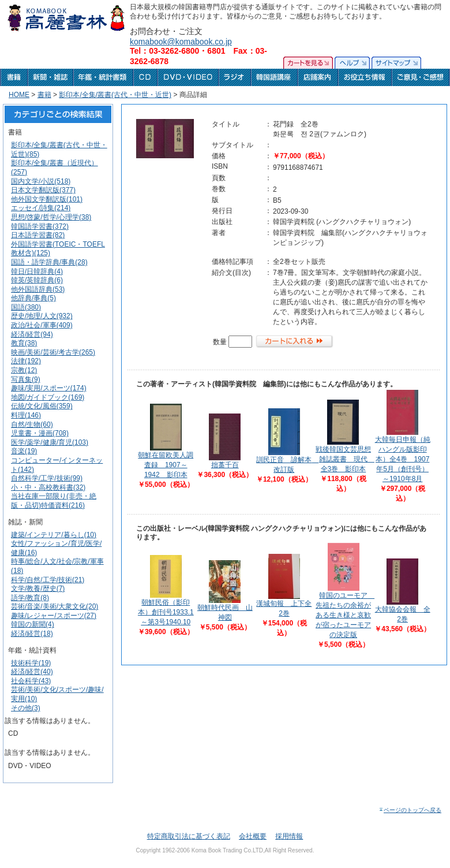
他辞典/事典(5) (33, 298)
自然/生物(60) (32, 424)
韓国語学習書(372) (40, 226)
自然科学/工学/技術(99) (47, 478)
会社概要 (253, 836)
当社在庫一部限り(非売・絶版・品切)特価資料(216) (54, 501)
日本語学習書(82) (38, 235)
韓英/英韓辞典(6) (37, 280)
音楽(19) (24, 451)
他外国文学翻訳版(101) (47, 199)
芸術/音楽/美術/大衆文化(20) (55, 606)
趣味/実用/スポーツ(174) (49, 388)
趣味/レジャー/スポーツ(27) (54, 616)
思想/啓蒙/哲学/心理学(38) (51, 217)
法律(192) (26, 361)
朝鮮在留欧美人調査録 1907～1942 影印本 (166, 465)
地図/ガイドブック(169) (48, 397)
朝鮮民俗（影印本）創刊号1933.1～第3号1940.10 (166, 612)
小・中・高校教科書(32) (48, 487)
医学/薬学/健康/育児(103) (50, 442)
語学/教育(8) (30, 598)
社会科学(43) (31, 681)
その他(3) (26, 708)
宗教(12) (24, 370)
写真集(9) (26, 379)
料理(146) (26, 415)
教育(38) (24, 343)
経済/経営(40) (32, 672)
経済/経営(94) (32, 334)
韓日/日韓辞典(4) (37, 271)
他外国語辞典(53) (38, 289)
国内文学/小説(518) (41, 181)
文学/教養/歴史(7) (38, 588)
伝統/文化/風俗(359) (42, 406)
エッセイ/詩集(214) (41, 208)
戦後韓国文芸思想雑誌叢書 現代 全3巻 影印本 (345, 459)
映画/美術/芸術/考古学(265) (53, 352)
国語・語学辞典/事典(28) (49, 262)
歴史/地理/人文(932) (42, 316)
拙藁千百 (225, 465)
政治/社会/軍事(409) (42, 325)
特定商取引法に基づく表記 (189, 836)
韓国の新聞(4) (33, 624)
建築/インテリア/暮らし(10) (54, 535)
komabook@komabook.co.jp (181, 42)
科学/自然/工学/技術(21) (48, 580)
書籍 (44, 95)
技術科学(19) (31, 663)
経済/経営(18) (32, 634)
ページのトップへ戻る (410, 810)
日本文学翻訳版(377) (43, 190)
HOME (19, 95)
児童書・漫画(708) (40, 433)
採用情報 (289, 836)
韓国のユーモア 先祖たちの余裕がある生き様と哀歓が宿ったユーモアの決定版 (345, 615)
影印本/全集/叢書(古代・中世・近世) (115, 95)
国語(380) (26, 307)
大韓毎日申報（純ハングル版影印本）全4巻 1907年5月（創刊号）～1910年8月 (403, 459)
